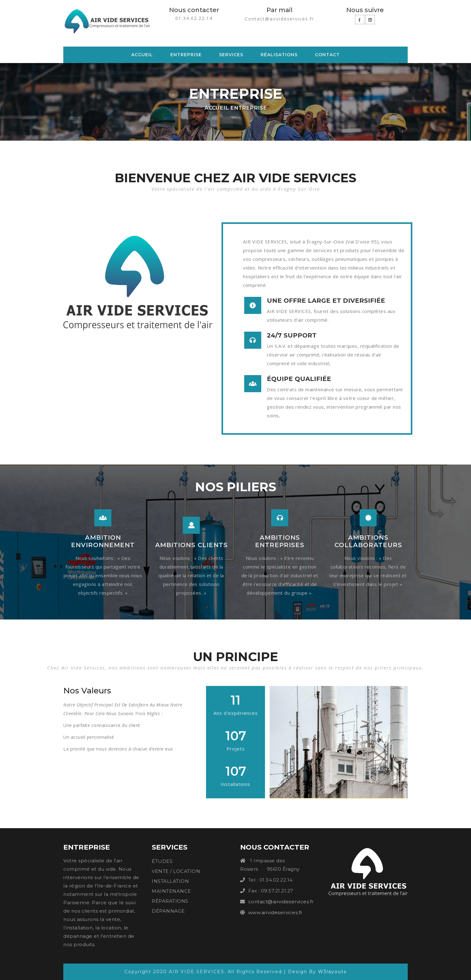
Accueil (143, 54)
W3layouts (332, 972)
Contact (327, 55)
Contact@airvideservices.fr (279, 19)
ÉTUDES (162, 861)
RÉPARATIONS (170, 901)
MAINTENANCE (171, 891)
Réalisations (279, 55)
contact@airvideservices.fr (281, 902)
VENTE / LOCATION (176, 871)
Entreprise (186, 55)
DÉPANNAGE (168, 911)
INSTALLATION (170, 881)
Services (231, 55)
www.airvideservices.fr (275, 912)
